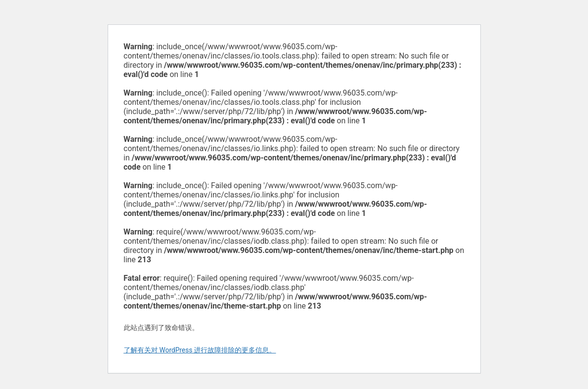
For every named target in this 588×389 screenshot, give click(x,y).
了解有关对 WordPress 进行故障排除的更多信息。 (200, 350)
